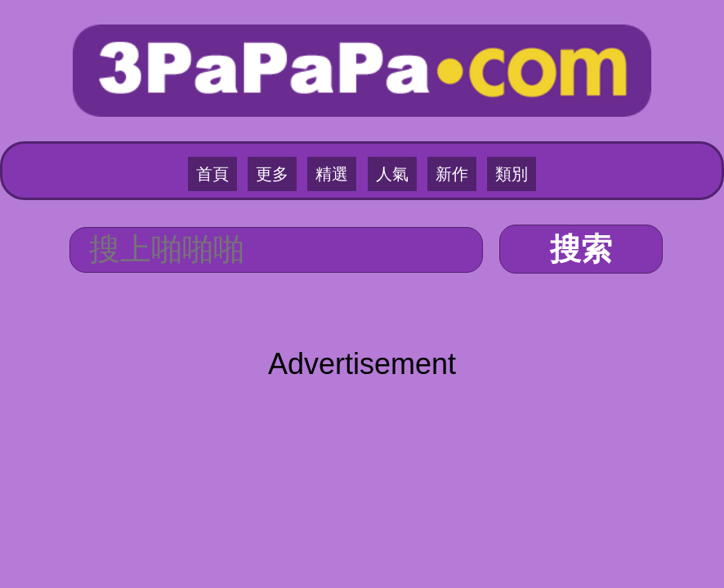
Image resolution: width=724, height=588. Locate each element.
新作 (452, 174)
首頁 (212, 174)
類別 (512, 174)
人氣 (392, 174)
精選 (332, 174)
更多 (272, 174)
